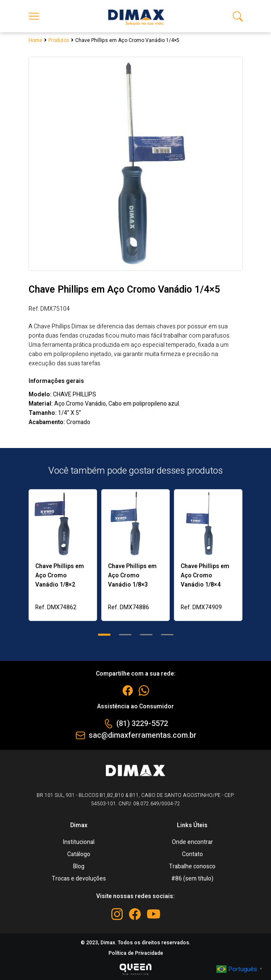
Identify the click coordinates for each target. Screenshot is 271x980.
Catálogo (79, 854)
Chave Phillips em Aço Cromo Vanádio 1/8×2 (60, 575)
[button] (104, 635)
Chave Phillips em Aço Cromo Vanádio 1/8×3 (132, 575)
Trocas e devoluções (79, 879)
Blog (79, 866)
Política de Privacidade (136, 953)
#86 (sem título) (192, 879)
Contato (192, 854)
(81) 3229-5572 (142, 724)
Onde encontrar (192, 842)
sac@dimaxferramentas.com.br (143, 735)
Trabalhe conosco (192, 866)
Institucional (79, 842)
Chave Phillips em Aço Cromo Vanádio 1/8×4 (205, 575)
